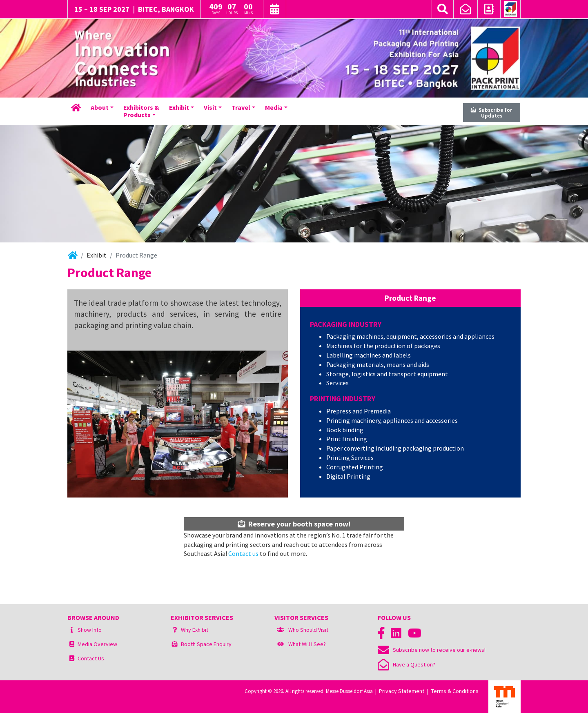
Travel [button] (241, 107)
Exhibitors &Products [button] (141, 111)
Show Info (90, 630)
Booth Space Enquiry (206, 644)
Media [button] (274, 107)
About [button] (100, 107)
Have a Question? (406, 664)
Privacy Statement (402, 691)
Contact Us (91, 658)
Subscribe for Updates (491, 113)
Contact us (243, 553)
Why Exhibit (195, 630)
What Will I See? (307, 644)
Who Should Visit (308, 630)
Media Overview (97, 644)
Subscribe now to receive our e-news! (432, 650)
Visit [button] (210, 107)
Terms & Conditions (455, 691)
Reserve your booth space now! (294, 524)
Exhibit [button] (179, 107)
